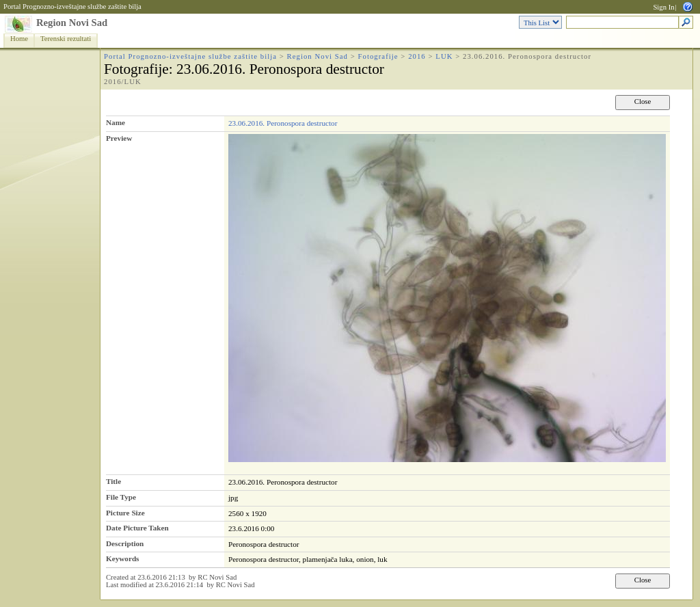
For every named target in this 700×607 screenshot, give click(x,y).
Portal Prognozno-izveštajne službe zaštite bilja (72, 6)
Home (19, 39)
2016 (417, 56)
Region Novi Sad (72, 23)
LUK (444, 56)
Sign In (663, 7)
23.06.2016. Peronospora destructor (283, 123)
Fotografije (378, 56)
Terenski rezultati (66, 39)
